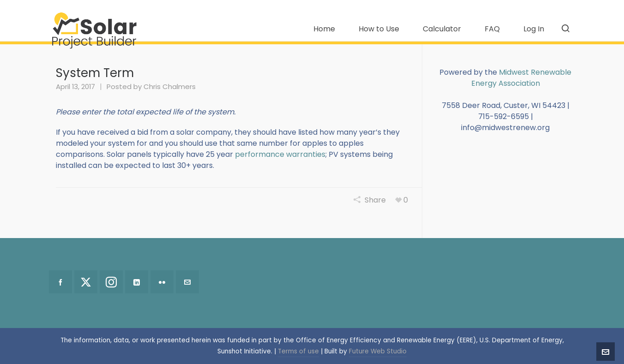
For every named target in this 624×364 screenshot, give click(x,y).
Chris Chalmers (170, 87)
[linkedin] (137, 282)
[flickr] (162, 282)
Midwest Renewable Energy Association (522, 78)
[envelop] (187, 282)
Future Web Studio (378, 351)
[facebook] (60, 282)
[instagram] (111, 282)
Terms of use (298, 351)
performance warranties (280, 154)
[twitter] (86, 282)
